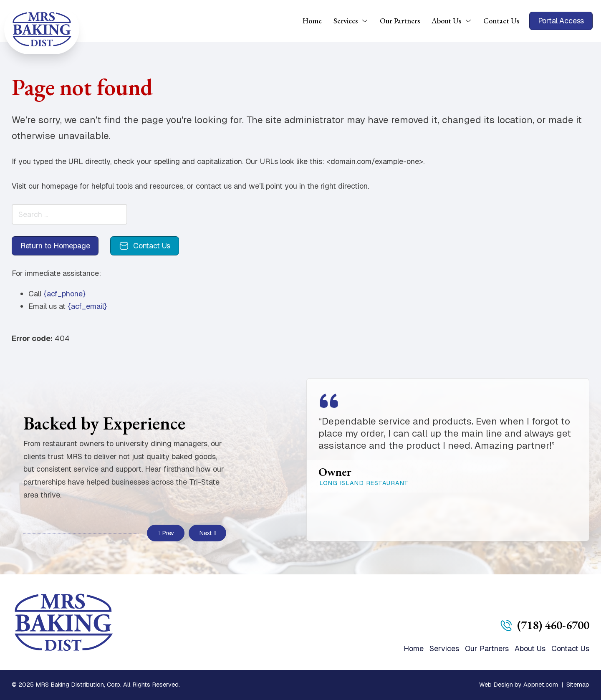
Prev (166, 533)
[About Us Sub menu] (471, 21)
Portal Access (561, 21)
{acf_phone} (64, 294)
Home (312, 21)
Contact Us (501, 21)
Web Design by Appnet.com (519, 685)
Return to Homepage (55, 246)
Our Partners (400, 21)
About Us (446, 21)
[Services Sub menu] (368, 21)
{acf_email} (87, 306)
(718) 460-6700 (553, 625)
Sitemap (578, 685)
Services (346, 21)
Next (208, 533)
